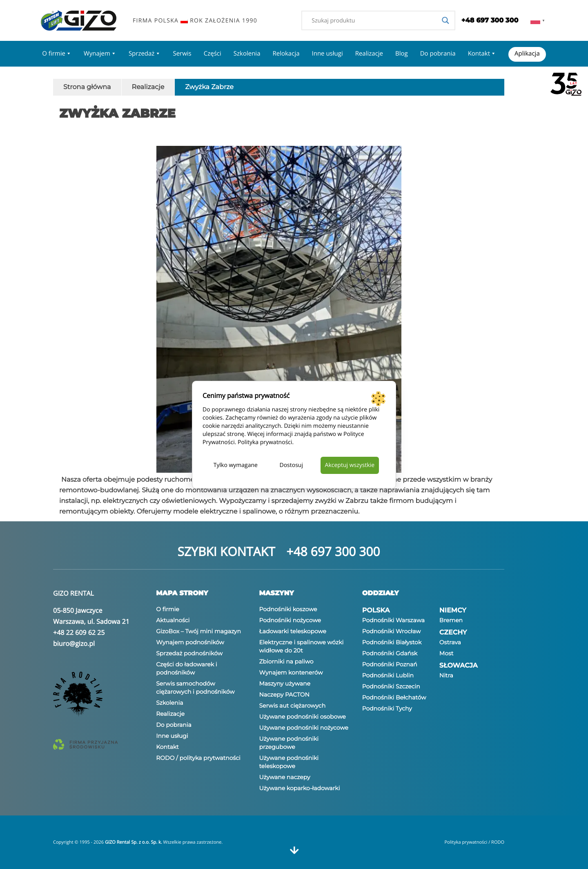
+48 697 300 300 (333, 551)
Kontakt (482, 54)
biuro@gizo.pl (74, 643)
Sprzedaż (145, 54)
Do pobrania (438, 54)
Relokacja (286, 54)
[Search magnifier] (445, 20)
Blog (402, 54)
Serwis (182, 54)
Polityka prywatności (265, 442)
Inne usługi (327, 54)
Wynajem (100, 54)
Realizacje (369, 54)
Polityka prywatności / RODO (474, 842)
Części (213, 54)
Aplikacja (527, 54)
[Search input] (374, 20)
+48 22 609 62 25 (79, 632)
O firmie (57, 54)
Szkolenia (247, 54)
